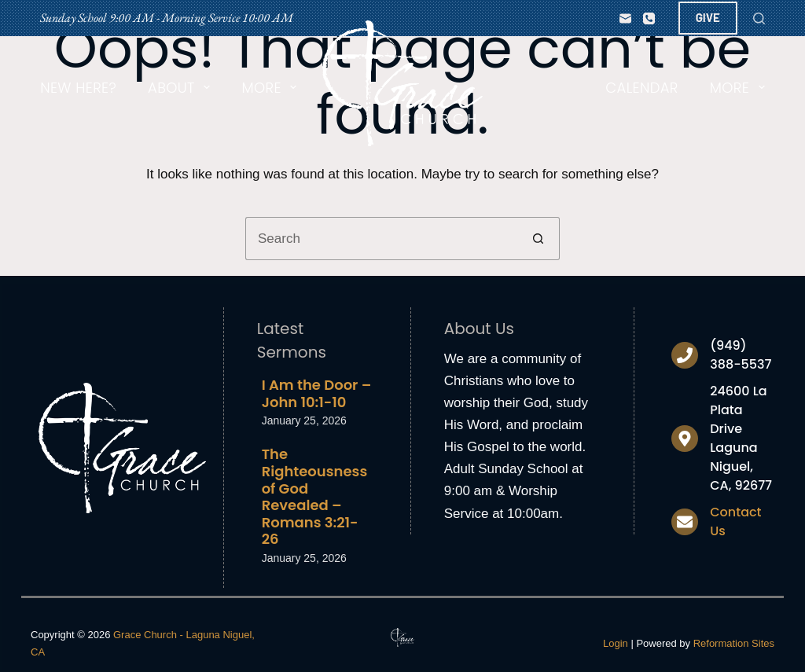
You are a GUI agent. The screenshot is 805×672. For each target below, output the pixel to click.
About (182, 88)
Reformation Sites (734, 643)
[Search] (759, 18)
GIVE (708, 17)
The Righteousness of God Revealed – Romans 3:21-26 (315, 496)
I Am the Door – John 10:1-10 (317, 393)
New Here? (78, 88)
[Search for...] (381, 239)
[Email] (625, 18)
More (272, 88)
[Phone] (649, 18)
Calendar (641, 88)
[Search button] (538, 239)
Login (616, 643)
